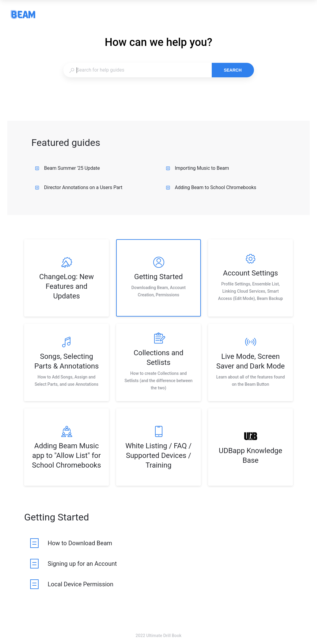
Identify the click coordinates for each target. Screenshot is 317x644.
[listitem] (67, 278)
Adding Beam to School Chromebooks (211, 187)
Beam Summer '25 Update (67, 168)
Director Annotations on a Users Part (79, 187)
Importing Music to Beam (198, 168)
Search (233, 70)
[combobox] (137, 70)
